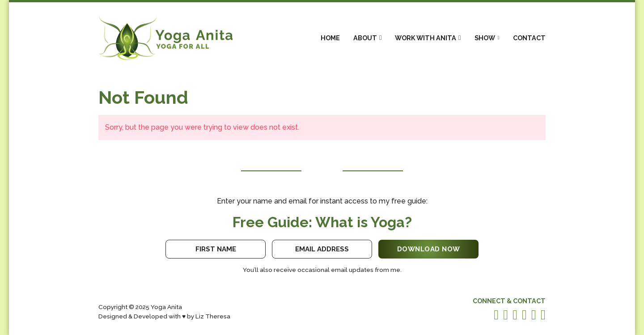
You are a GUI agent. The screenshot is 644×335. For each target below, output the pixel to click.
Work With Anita (426, 38)
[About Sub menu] (380, 38)
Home (330, 38)
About (365, 38)
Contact (529, 38)
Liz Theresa (213, 316)
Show (485, 38)
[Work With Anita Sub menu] (460, 38)
